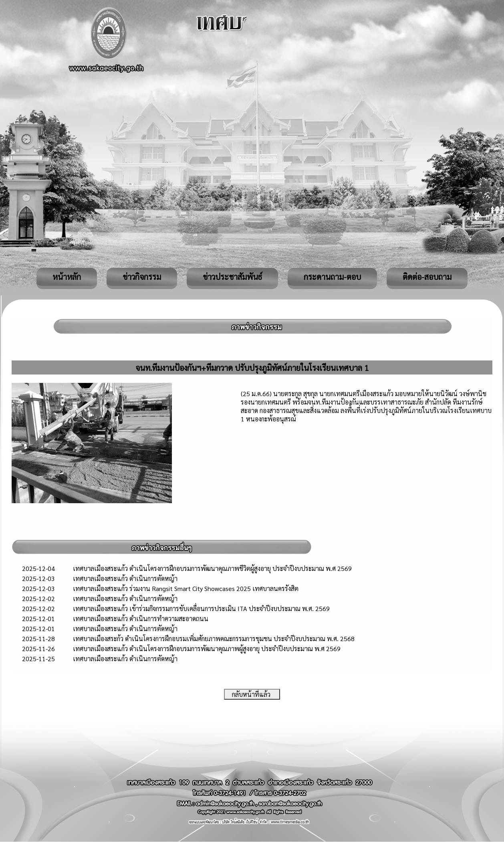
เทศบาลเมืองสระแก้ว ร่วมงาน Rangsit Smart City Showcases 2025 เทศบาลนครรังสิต (186, 588)
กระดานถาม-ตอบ (332, 277)
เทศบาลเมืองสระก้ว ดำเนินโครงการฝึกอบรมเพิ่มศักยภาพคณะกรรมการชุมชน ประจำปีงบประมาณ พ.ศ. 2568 (214, 639)
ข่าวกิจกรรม (142, 277)
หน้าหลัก (67, 277)
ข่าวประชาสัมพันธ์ (232, 277)
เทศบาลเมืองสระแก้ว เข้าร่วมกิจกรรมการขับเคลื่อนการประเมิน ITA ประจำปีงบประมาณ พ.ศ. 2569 (201, 608)
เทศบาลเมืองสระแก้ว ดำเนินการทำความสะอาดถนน (141, 618)
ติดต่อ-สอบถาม (427, 277)
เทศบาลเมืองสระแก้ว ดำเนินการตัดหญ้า (125, 578)
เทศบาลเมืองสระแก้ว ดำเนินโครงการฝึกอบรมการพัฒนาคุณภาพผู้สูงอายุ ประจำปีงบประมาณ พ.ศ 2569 (207, 649)
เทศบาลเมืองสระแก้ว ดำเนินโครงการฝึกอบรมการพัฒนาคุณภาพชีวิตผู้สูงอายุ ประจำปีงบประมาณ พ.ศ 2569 (212, 568)
